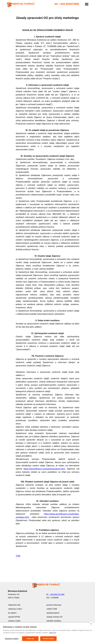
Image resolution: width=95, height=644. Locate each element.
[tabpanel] (47, 293)
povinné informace (54, 605)
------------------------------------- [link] (20, 2)
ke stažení (12, 613)
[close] (91, 624)
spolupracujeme (53, 613)
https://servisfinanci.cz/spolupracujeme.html (44, 469)
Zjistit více (53, 633)
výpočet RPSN (14, 617)
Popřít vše (30, 639)
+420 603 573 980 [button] (57, 594)
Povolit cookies (48, 639)
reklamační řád (14, 605)
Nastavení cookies (12, 639)
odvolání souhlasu (54, 621)
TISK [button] (18, 556)
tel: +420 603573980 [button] (67, 4)
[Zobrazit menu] (87, 4)
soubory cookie (14, 621)
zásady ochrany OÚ (54, 617)
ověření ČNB (52, 609)
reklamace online (15, 609)
